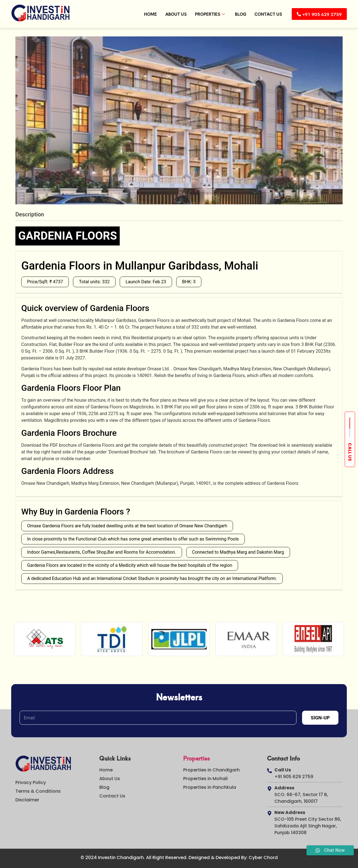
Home (147, 14)
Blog (237, 14)
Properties (206, 14)
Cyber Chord (263, 858)
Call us (350, 452)
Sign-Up (320, 718)
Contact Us (264, 14)
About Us (172, 14)
